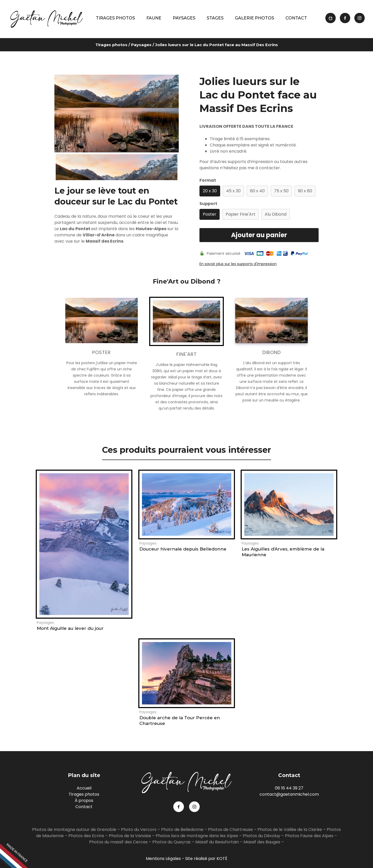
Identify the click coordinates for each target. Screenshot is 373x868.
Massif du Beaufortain (217, 842)
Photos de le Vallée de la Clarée (290, 830)
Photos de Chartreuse (231, 830)
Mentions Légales (163, 859)
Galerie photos (254, 18)
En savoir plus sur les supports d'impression (238, 264)
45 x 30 (233, 191)
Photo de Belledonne (182, 830)
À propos (84, 800)
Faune (154, 18)
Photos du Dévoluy (261, 836)
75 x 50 (281, 191)
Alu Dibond (276, 214)
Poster (210, 214)
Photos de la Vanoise (130, 836)
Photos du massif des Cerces (118, 842)
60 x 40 (257, 191)
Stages (215, 18)
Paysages (184, 18)
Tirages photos (115, 18)
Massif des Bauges (262, 842)
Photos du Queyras (171, 842)
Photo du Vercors (139, 830)
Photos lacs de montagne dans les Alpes (197, 836)
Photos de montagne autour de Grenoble (74, 830)
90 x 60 (305, 191)
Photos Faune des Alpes (309, 836)
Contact (296, 18)
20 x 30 (210, 191)
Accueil (84, 788)
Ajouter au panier (259, 235)
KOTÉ (222, 859)
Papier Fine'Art (241, 214)
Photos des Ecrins (86, 836)
